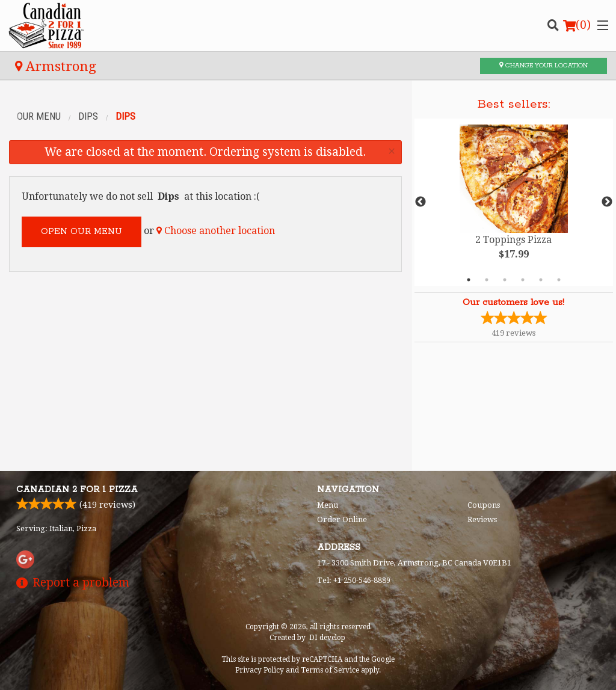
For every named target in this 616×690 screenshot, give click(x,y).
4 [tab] (523, 280)
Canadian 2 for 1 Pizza (77, 490)
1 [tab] (469, 280)
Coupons (484, 505)
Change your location (544, 66)
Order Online (342, 519)
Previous (420, 202)
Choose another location (216, 231)
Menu (328, 505)
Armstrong (56, 66)
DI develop (327, 638)
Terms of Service (330, 670)
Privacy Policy (260, 670)
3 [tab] (505, 280)
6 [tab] (559, 280)
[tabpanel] (514, 202)
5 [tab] (541, 280)
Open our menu (82, 232)
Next (607, 202)
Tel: (354, 580)
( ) (577, 25)
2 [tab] (487, 280)
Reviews (482, 519)
